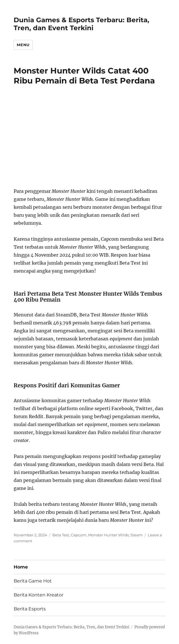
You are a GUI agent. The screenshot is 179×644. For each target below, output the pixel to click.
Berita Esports (30, 609)
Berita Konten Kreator (38, 595)
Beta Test (61, 535)
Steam (137, 535)
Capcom (79, 535)
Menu (23, 45)
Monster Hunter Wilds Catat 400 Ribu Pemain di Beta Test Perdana (84, 76)
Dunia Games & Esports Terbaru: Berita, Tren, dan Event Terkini (81, 24)
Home (21, 567)
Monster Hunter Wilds (108, 535)
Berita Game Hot (33, 581)
